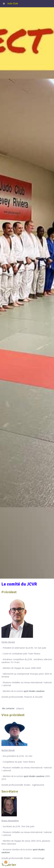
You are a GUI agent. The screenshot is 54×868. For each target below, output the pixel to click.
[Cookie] (6, 862)
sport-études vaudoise (34, 691)
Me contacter (8, 708)
